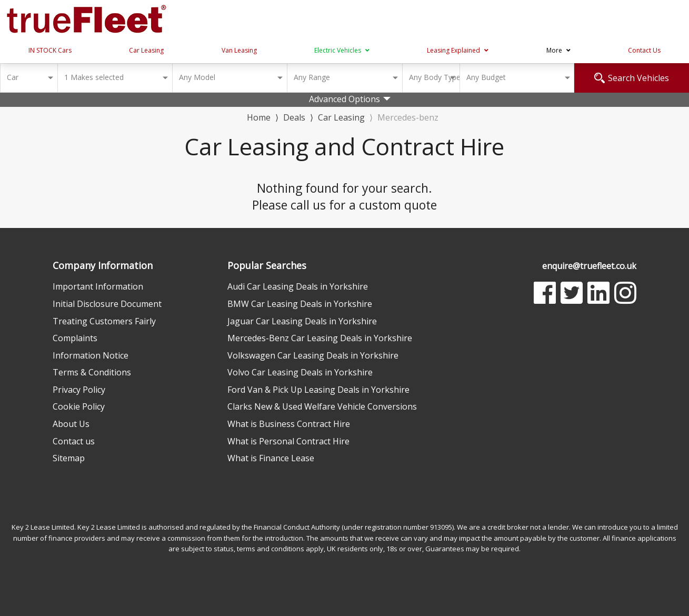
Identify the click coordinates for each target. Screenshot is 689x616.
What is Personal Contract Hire (288, 441)
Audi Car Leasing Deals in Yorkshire (298, 286)
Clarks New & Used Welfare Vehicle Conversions (322, 406)
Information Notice (91, 355)
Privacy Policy (79, 390)
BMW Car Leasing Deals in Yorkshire (300, 304)
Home (259, 117)
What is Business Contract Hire (289, 424)
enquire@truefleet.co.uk (589, 266)
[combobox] (29, 78)
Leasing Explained (458, 50)
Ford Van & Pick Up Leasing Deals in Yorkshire (318, 390)
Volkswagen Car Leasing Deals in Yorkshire (313, 355)
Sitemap (69, 458)
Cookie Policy (79, 406)
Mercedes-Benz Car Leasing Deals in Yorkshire (320, 338)
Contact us (74, 441)
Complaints (75, 338)
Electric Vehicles (342, 50)
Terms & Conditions (92, 372)
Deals (294, 117)
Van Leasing (239, 50)
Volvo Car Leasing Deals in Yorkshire (300, 372)
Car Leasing (146, 50)
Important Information (98, 286)
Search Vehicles (632, 78)
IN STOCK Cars (50, 50)
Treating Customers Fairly (104, 321)
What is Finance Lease (271, 458)
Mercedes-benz (408, 117)
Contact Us (644, 50)
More (558, 50)
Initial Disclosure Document (107, 304)
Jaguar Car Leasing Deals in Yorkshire (302, 321)
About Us (71, 424)
